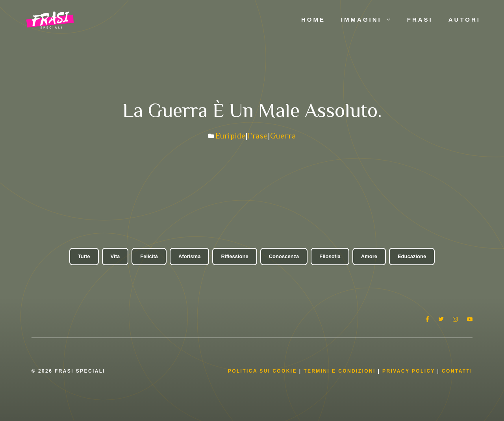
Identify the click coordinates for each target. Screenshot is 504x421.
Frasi (420, 19)
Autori (464, 19)
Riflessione (234, 256)
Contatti (457, 371)
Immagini (370, 20)
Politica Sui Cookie (262, 371)
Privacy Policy (410, 371)
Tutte (84, 256)
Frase (258, 136)
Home (313, 19)
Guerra (283, 136)
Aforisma (189, 256)
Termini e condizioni (340, 371)
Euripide (231, 136)
